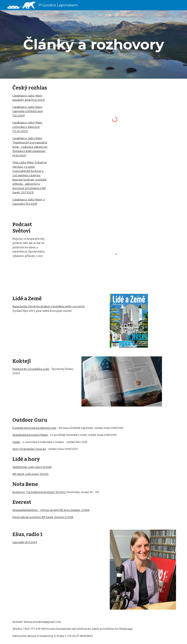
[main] (94, 44)
